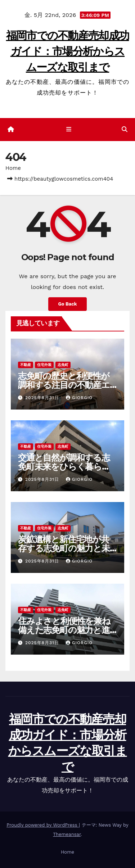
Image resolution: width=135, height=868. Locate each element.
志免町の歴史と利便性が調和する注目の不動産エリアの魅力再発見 (64, 385)
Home (13, 168)
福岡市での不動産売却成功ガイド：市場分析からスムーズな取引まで (68, 51)
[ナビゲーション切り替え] (69, 130)
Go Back (68, 304)
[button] (125, 129)
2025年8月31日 (43, 398)
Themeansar (67, 834)
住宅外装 (44, 365)
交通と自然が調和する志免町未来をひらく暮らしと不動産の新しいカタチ (64, 467)
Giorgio (79, 398)
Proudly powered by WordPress (43, 825)
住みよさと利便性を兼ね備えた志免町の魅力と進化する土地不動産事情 (64, 630)
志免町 (63, 365)
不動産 (26, 365)
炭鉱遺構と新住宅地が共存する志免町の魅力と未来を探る (64, 548)
